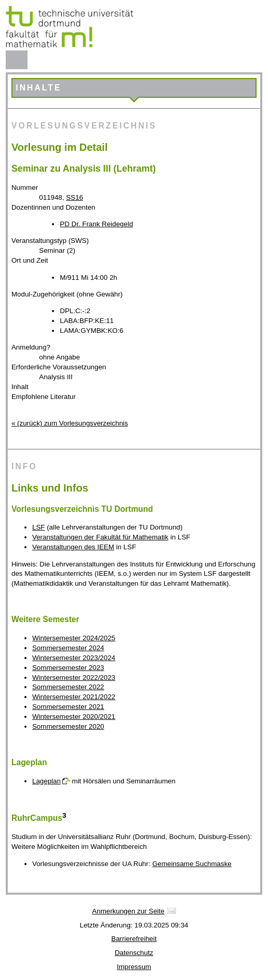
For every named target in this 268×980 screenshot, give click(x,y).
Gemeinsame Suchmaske (192, 864)
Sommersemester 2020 (68, 726)
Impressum (134, 967)
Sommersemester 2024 (68, 648)
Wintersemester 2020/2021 (74, 717)
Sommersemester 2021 (68, 707)
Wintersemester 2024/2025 (74, 638)
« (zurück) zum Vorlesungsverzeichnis (70, 423)
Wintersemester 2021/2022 (74, 697)
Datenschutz (134, 953)
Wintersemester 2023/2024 (74, 658)
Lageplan (46, 781)
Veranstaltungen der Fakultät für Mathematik (100, 537)
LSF (38, 527)
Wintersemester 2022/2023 (74, 678)
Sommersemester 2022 (68, 687)
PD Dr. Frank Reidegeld (96, 224)
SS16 (75, 197)
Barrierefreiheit (134, 939)
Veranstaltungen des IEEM (73, 547)
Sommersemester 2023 (68, 668)
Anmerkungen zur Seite (128, 911)
